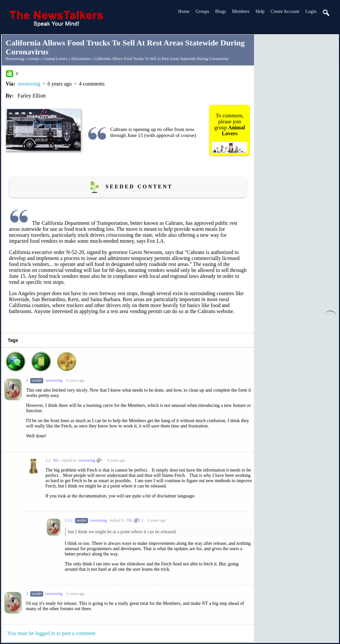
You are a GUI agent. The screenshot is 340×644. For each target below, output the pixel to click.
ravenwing (15, 59)
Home (184, 11)
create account (285, 11)
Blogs (221, 11)
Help (260, 11)
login (311, 11)
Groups (202, 11)
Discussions (81, 59)
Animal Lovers (55, 59)
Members (241, 11)
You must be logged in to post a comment (51, 633)
